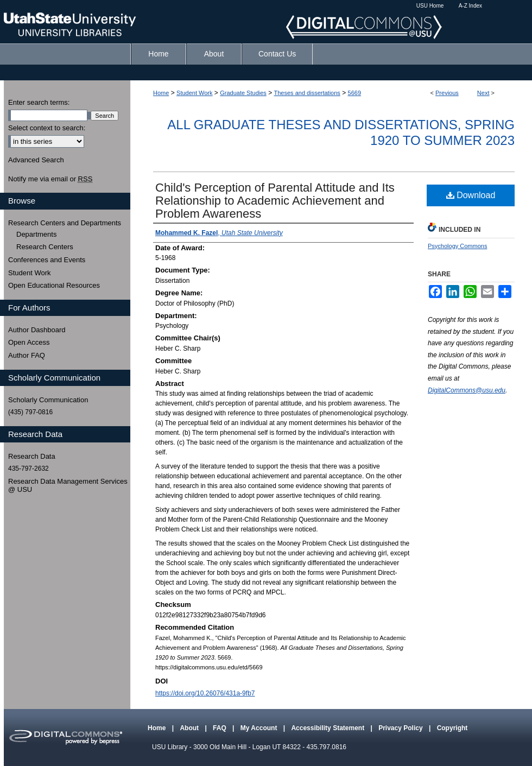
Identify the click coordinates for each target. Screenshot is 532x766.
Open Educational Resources (54, 285)
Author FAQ (27, 355)
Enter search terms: (39, 102)
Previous (447, 93)
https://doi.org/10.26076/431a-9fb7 (205, 693)
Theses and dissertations (307, 93)
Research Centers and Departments (65, 223)
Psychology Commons (457, 246)
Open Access (29, 342)
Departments (36, 234)
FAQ (220, 728)
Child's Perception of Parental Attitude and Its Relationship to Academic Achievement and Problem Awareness (275, 201)
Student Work (194, 93)
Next (483, 93)
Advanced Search (36, 160)
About (190, 728)
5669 (354, 93)
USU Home (430, 6)
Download (471, 195)
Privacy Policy (401, 728)
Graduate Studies (243, 93)
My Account (260, 728)
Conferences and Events (47, 260)
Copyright (452, 728)
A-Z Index (470, 6)
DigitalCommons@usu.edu (467, 390)
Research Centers (45, 247)
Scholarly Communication (48, 400)
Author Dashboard (37, 330)
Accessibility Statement (328, 728)
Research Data (32, 456)
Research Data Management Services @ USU (68, 486)
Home (161, 93)
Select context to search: (47, 128)
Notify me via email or (50, 179)
